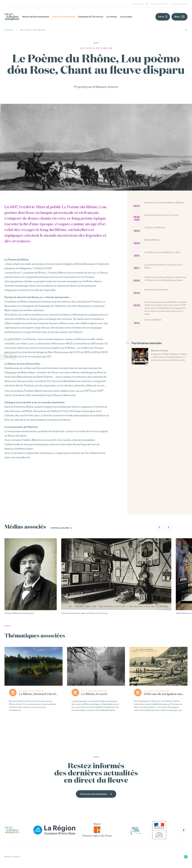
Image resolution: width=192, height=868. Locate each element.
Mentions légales (12, 857)
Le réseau (112, 17)
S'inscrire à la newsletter (96, 794)
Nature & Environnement (36, 17)
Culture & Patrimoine (64, 17)
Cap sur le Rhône (160, 4)
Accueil (9, 30)
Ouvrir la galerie (61, 528)
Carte (163, 17)
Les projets (126, 17)
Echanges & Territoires (91, 17)
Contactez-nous (179, 4)
